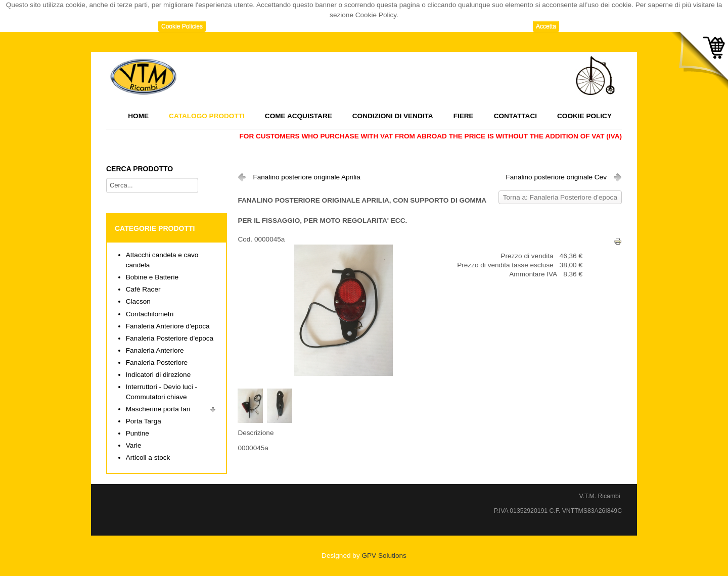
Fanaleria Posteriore (157, 363)
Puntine (138, 433)
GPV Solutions (384, 556)
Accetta (546, 26)
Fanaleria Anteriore (155, 350)
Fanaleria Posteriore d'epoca (170, 338)
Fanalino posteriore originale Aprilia (306, 177)
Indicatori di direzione (158, 375)
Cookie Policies (182, 26)
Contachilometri (150, 314)
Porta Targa (144, 421)
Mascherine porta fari (158, 409)
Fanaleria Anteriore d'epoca (168, 326)
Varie (134, 445)
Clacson (138, 301)
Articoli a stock (148, 458)
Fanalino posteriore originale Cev (556, 177)
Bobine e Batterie (152, 277)
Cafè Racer (143, 289)
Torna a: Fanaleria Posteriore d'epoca (560, 197)
